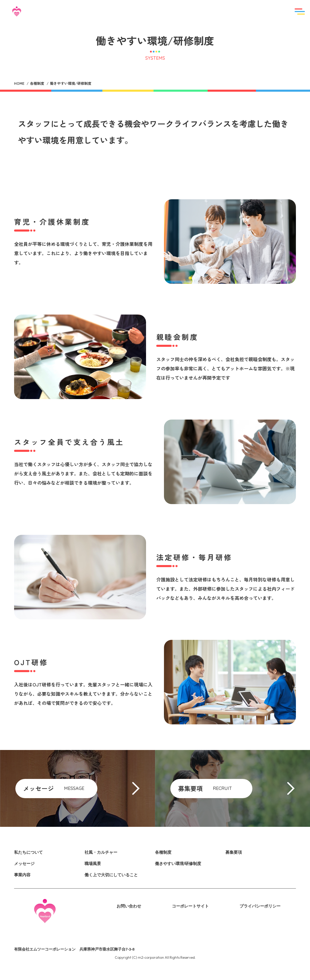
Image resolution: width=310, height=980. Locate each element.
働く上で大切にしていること (111, 875)
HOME (19, 83)
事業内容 (22, 875)
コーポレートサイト (190, 906)
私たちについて (28, 852)
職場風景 (93, 864)
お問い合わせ (129, 906)
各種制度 (37, 83)
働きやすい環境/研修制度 (178, 864)
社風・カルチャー (101, 852)
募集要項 (234, 852)
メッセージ (24, 864)
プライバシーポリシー (260, 906)
